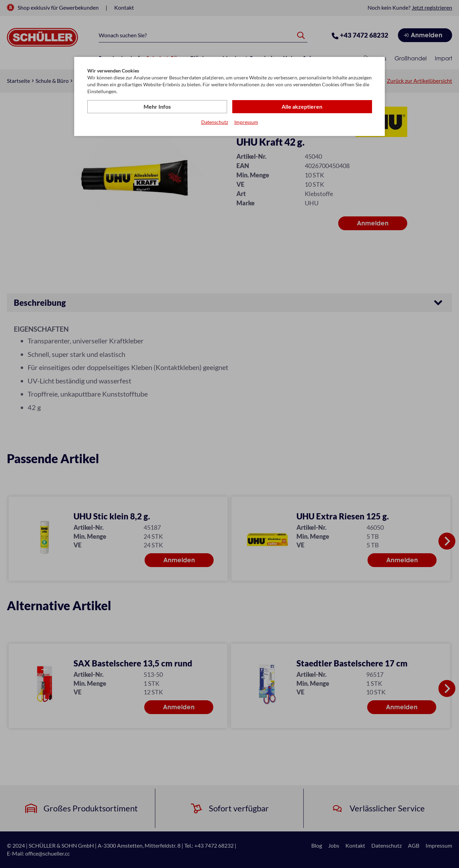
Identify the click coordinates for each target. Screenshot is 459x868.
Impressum (246, 122)
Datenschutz (215, 122)
